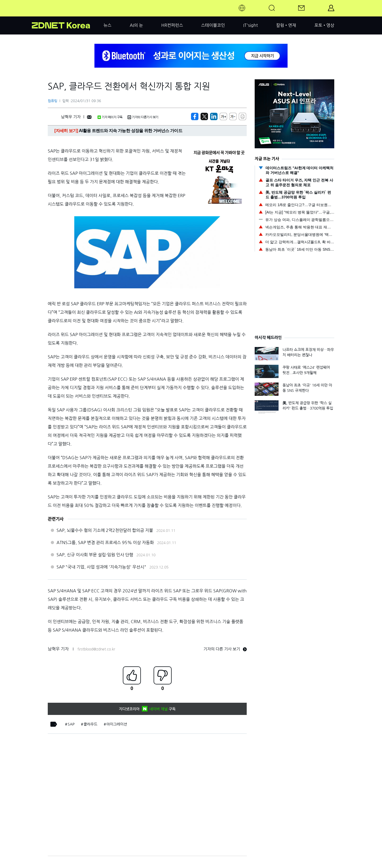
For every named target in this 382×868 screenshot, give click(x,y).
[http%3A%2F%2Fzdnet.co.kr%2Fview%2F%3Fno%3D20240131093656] (214, 116)
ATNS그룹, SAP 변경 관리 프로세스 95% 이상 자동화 (105, 542)
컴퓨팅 (53, 101)
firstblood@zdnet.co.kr (96, 649)
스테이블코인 (213, 25)
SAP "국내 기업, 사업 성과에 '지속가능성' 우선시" (101, 567)
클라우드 (90, 724)
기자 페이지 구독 (110, 117)
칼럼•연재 (286, 25)
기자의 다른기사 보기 (143, 117)
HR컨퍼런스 (172, 25)
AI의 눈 (136, 25)
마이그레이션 (117, 724)
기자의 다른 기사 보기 (225, 649)
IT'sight (251, 25)
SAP (71, 724)
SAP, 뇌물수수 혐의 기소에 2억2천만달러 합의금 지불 (105, 530)
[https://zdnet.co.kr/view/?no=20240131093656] (195, 116)
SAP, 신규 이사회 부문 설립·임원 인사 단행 (95, 555)
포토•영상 (324, 25)
